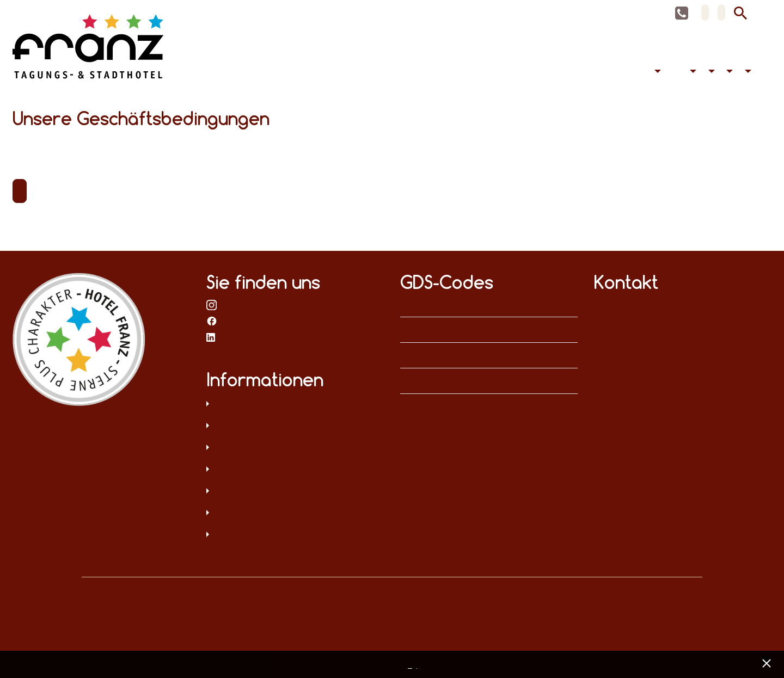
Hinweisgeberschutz (295, 514)
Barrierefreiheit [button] (692, 73)
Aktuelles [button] (728, 73)
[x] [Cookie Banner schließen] (766, 662)
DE (705, 13)
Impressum (295, 427)
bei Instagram (212, 304)
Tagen (670, 73)
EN (721, 13)
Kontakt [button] (746, 73)
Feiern (678, 73)
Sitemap (295, 470)
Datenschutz (295, 405)
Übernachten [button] (656, 73)
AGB (295, 448)
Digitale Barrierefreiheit (295, 492)
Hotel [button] (710, 73)
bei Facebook (212, 320)
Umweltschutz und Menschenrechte (295, 535)
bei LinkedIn (212, 337)
